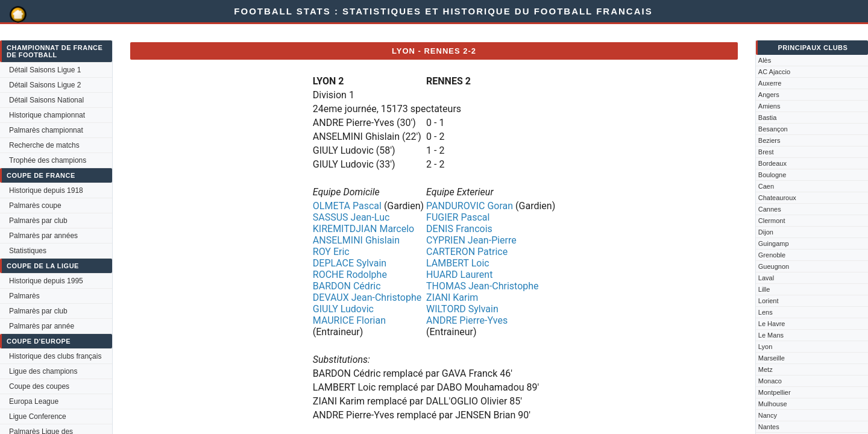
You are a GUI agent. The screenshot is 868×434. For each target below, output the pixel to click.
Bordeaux (772, 163)
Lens (766, 312)
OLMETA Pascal (347, 206)
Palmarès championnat (46, 130)
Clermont (772, 221)
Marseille (772, 358)
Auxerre (770, 83)
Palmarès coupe (35, 206)
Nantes (769, 427)
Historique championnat (47, 115)
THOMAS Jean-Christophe (483, 286)
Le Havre (772, 324)
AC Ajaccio (774, 72)
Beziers (769, 140)
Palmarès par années (43, 236)
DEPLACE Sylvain (350, 263)
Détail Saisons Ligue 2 (45, 85)
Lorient (769, 301)
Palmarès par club (38, 221)
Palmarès (24, 296)
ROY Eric (331, 252)
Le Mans (771, 335)
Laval (766, 278)
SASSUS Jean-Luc (351, 217)
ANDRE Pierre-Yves (467, 320)
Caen (766, 186)
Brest (766, 152)
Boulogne (772, 175)
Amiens (769, 106)
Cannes (770, 209)
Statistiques (28, 251)
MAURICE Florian (349, 320)
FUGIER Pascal (458, 217)
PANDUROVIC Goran (470, 206)
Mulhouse (773, 404)
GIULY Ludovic (343, 309)
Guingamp (774, 244)
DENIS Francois (459, 229)
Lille (764, 289)
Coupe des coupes (39, 386)
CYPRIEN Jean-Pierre (471, 240)
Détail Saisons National (46, 100)
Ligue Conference (38, 417)
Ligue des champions (43, 371)
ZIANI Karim (452, 297)
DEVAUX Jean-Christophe (367, 297)
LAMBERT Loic (458, 263)
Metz (766, 370)
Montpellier (775, 392)
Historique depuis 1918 (46, 190)
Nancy (768, 415)
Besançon (773, 129)
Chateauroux (777, 198)
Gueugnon (774, 266)
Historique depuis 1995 (46, 281)
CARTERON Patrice (467, 252)
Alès (765, 60)
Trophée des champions (48, 160)
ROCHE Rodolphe (350, 275)
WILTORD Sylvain (462, 309)
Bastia (768, 118)
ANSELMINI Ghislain (356, 240)
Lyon (765, 347)
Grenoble (772, 255)
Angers (769, 95)
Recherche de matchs (44, 145)
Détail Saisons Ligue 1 (45, 70)
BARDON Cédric (347, 286)
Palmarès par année (42, 326)
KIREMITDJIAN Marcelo (363, 229)
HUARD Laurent (459, 275)
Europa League (34, 401)
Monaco (770, 381)
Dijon (766, 232)
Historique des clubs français (55, 356)
